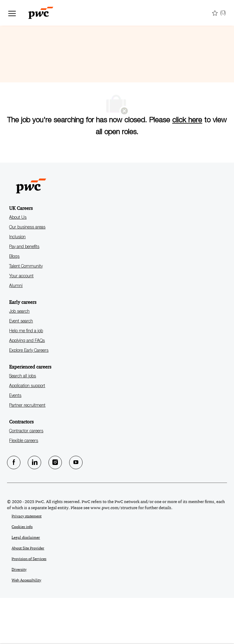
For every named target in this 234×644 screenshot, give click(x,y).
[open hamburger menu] (12, 13)
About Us (18, 264)
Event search (21, 368)
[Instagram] (55, 509)
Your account (21, 322)
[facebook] (14, 509)
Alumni (16, 332)
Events (15, 442)
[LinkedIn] (34, 509)
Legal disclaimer (26, 584)
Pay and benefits (24, 293)
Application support (27, 432)
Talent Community (26, 313)
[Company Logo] (39, 13)
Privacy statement (27, 562)
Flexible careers (24, 487)
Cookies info (22, 573)
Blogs (14, 303)
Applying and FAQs (27, 387)
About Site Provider (28, 594)
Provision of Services (29, 605)
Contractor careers (26, 477)
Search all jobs (23, 423)
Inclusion (17, 283)
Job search (19, 358)
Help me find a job (26, 377)
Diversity (19, 616)
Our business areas (27, 274)
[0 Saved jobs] (219, 13)
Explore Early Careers (29, 397)
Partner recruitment (27, 452)
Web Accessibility (26, 626)
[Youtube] (76, 509)
